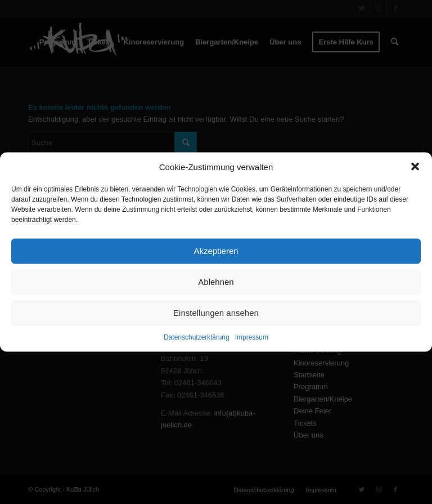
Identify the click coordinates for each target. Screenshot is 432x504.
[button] (415, 167)
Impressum (252, 337)
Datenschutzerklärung (197, 337)
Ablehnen (216, 282)
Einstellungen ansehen (216, 313)
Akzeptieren (216, 251)
